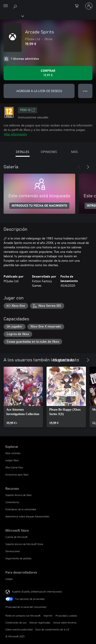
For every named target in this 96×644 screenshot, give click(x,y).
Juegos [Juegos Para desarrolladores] (9, 579)
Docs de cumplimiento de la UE (52, 629)
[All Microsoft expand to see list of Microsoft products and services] (6, 6)
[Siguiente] (88, 167)
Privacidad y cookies (66, 616)
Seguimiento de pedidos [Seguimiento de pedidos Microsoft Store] (18, 558)
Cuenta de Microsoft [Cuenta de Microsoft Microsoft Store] (16, 537)
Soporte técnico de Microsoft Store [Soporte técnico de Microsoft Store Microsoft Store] (24, 544)
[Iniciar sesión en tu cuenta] (89, 6)
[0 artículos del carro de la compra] (78, 6)
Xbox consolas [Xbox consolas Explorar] (13, 453)
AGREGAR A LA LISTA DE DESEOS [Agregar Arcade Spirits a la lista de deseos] (39, 91)
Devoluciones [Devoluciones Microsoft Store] (13, 551)
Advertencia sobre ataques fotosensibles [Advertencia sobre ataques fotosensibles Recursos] (27, 516)
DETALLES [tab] (22, 152)
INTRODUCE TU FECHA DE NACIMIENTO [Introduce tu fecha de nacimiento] (39, 206)
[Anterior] (79, 167)
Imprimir (48, 616)
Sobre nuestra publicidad (19, 629)
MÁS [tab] (74, 152)
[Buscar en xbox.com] (16, 6)
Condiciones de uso (16, 622)
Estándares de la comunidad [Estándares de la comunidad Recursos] (21, 509)
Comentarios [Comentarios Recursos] (12, 502)
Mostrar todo (63, 359)
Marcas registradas (40, 622)
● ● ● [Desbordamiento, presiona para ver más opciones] (85, 91)
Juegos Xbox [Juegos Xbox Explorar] (12, 460)
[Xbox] (12, 16)
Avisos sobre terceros (65, 622)
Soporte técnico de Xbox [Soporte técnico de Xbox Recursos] (18, 495)
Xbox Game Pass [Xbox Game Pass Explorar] (14, 467)
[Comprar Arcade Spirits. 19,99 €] (48, 73)
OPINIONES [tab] (49, 152)
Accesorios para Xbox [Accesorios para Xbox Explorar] (17, 474)
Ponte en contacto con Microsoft (23, 616)
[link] (23, 397)
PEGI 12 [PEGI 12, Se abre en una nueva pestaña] (28, 110)
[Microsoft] (48, 3)
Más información (15, 134)
